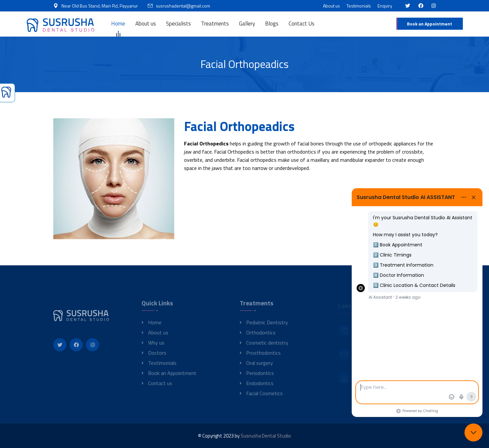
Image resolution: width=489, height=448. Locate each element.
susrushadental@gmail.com (183, 6)
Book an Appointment (430, 24)
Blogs (272, 24)
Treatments (215, 24)
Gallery (247, 24)
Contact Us (302, 24)
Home (118, 24)
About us (331, 6)
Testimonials (359, 6)
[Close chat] (473, 432)
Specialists (178, 24)
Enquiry (385, 6)
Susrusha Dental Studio (266, 436)
